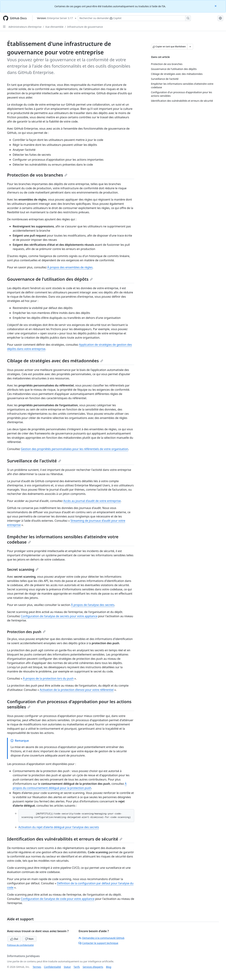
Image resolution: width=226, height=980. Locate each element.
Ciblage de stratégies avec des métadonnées (55, 361)
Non (29, 939)
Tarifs (77, 967)
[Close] (216, 6)
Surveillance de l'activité (34, 461)
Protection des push (26, 632)
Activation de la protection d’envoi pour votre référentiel (77, 690)
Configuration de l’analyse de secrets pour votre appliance (59, 616)
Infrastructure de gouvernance (85, 27)
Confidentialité (52, 967)
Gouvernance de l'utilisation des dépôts (50, 279)
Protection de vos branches (37, 175)
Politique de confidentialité (20, 945)
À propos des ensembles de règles (70, 267)
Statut (67, 967)
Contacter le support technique (98, 943)
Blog (109, 967)
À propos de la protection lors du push (48, 678)
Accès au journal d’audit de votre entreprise (92, 501)
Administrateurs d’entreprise (25, 27)
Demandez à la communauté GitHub (101, 938)
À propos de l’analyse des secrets (93, 605)
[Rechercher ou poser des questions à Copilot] (134, 18)
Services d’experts (93, 967)
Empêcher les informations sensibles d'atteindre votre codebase (63, 539)
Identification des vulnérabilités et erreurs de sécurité (65, 839)
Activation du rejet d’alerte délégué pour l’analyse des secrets (59, 827)
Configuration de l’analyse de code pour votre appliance (58, 899)
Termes (37, 967)
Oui (14, 939)
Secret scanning (23, 569)
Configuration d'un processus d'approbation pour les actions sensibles (69, 704)
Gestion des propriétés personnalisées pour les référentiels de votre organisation (75, 449)
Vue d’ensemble (54, 27)
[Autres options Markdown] (190, 47)
